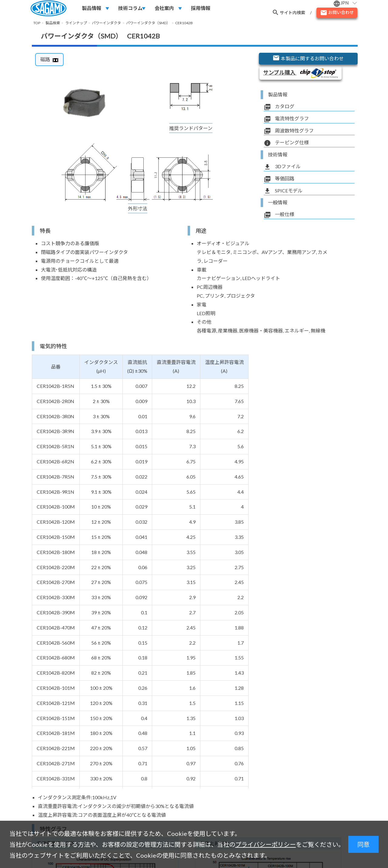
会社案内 (164, 8)
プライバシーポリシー (266, 844)
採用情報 (201, 8)
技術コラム (130, 8)
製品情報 (92, 8)
